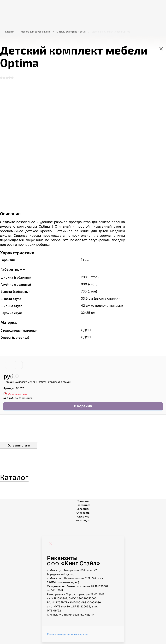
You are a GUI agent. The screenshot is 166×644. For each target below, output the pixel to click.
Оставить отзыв (19, 447)
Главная (10, 32)
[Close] (52, 546)
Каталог (19, 478)
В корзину (83, 407)
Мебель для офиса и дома (35, 32)
